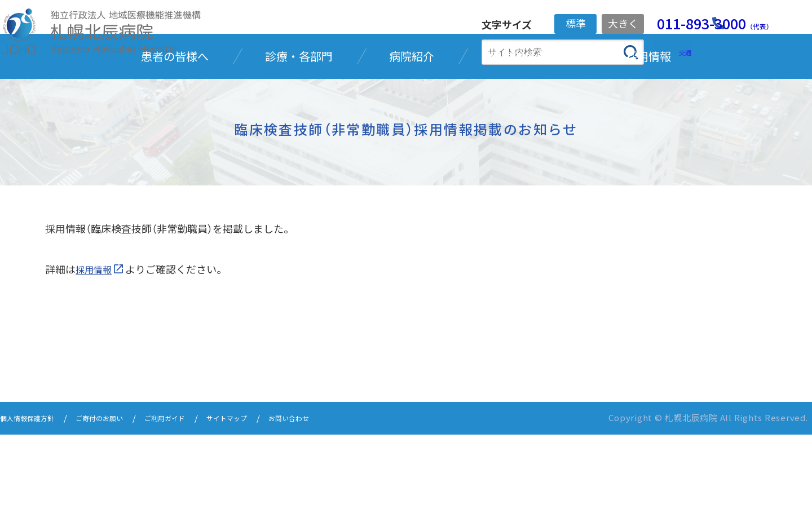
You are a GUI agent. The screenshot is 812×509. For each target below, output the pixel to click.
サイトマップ (267, 493)
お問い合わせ (339, 493)
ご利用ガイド (195, 493)
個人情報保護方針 (34, 493)
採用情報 (96, 344)
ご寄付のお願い (119, 493)
